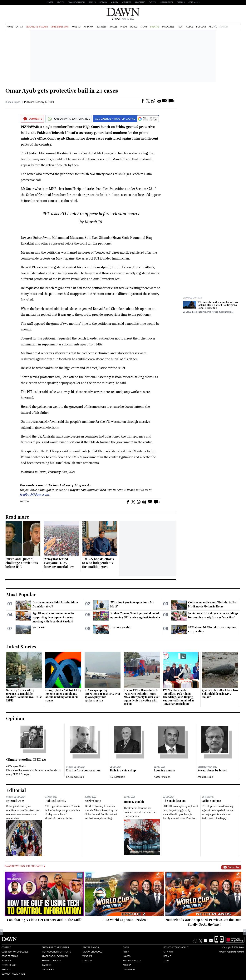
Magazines (168, 27)
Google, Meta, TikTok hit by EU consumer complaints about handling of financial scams (63, 695)
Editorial (16, 790)
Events (152, 2)
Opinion (89, 27)
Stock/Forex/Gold (92, 952)
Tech (180, 27)
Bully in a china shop (123, 770)
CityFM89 (127, 2)
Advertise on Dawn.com (55, 956)
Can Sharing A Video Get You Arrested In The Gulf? (44, 920)
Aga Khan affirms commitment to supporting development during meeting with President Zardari (53, 617)
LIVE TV (60, 2)
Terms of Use (9, 965)
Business (101, 27)
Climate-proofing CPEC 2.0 (26, 759)
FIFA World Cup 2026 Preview (124, 920)
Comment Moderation (13, 974)
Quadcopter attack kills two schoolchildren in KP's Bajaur (220, 694)
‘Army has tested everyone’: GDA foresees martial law (59, 563)
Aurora (115, 2)
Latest (19, 27)
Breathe (155, 27)
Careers (181, 2)
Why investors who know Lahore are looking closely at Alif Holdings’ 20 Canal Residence (218, 305)
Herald (103, 2)
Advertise (140, 2)
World (134, 27)
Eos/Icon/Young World (176, 947)
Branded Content (193, 298)
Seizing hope (93, 801)
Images (92, 2)
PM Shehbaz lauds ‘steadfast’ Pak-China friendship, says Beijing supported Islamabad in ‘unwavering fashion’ (178, 697)
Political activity (56, 801)
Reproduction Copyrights (57, 952)
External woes (15, 801)
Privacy (6, 970)
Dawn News (129, 970)
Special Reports (132, 961)
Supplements (166, 2)
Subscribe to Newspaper (56, 947)
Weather (87, 956)
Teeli (166, 961)
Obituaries (194, 2)
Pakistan (76, 27)
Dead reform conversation (83, 770)
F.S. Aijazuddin (118, 777)
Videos (189, 27)
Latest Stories (21, 646)
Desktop (87, 961)
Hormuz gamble (121, 627)
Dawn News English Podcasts (25, 866)
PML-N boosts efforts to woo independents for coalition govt (98, 563)
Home (10, 27)
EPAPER (50, 2)
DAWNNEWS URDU (76, 2)
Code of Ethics (10, 956)
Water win (39, 627)
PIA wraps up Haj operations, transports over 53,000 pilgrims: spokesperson (103, 695)
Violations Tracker (37, 27)
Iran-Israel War (60, 27)
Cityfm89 (168, 952)
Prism (124, 27)
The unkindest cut (174, 801)
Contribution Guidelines (15, 952)
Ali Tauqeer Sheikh (16, 766)
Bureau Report (13, 102)
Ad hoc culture (212, 801)
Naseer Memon (162, 777)
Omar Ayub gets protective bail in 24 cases (62, 90)
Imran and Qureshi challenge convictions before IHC (22, 563)
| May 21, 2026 (123, 19)
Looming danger (165, 770)
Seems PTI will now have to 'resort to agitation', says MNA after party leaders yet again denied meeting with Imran (142, 697)
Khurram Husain (75, 777)
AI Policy (6, 961)
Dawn (126, 947)
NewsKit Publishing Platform (232, 952)
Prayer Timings (91, 947)
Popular (201, 27)
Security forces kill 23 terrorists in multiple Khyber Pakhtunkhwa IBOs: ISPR (24, 695)
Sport (144, 27)
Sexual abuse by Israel (212, 770)
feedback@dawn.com (34, 494)
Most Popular (21, 594)
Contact (6, 947)
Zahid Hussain (205, 777)
